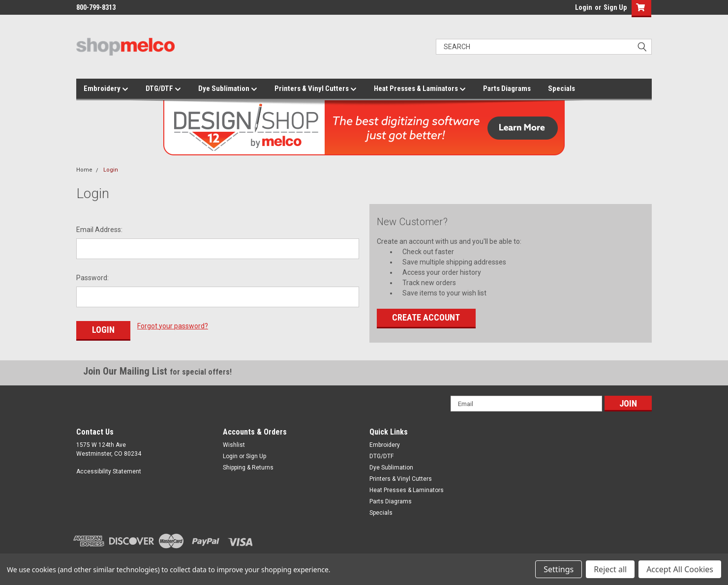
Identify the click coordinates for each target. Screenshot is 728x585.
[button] (639, 9)
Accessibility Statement (109, 471)
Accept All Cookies (680, 569)
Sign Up (615, 7)
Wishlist (234, 445)
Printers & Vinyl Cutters (316, 89)
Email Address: (99, 230)
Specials (561, 88)
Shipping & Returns (248, 468)
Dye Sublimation (228, 89)
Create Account (426, 317)
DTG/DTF (163, 89)
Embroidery (106, 89)
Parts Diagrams (507, 88)
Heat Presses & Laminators (420, 89)
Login (584, 7)
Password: (92, 278)
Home (84, 170)
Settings (559, 569)
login (573, 10)
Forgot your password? (173, 326)
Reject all (610, 569)
